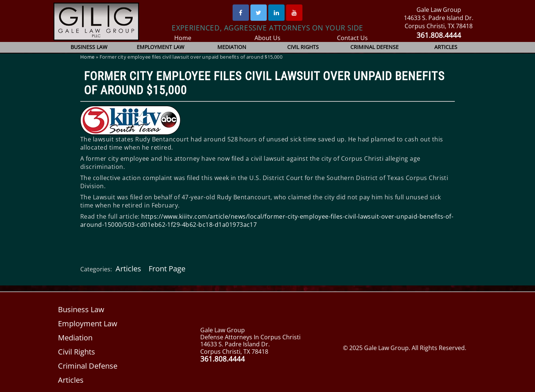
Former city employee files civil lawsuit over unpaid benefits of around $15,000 (264, 83)
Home (183, 38)
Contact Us (352, 38)
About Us (268, 38)
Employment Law (161, 47)
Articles (446, 47)
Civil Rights (303, 47)
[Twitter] (259, 13)
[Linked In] (276, 13)
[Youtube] (294, 13)
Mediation (232, 47)
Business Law (89, 47)
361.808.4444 (439, 35)
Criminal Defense (374, 47)
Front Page (166, 269)
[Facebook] (241, 13)
